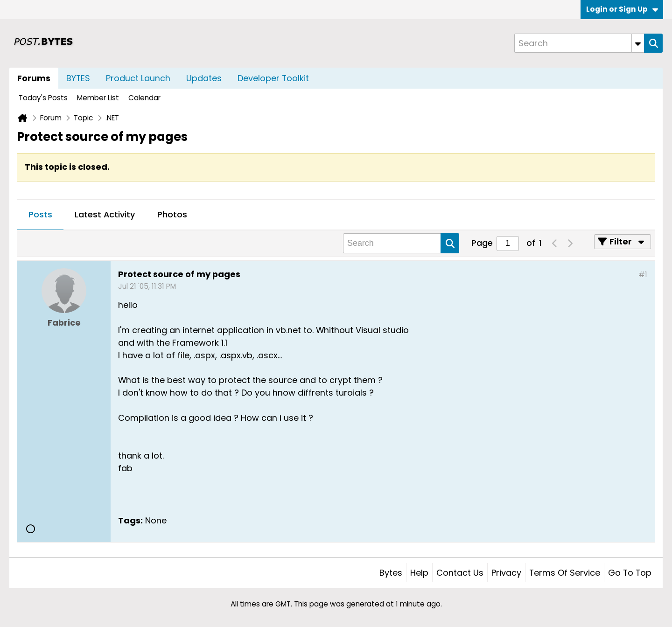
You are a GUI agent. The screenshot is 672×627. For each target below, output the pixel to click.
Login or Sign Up (622, 9)
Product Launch (138, 78)
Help (419, 573)
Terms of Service (565, 573)
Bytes (391, 573)
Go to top (630, 573)
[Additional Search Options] (638, 43)
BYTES (78, 78)
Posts (40, 214)
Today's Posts (43, 98)
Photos (172, 214)
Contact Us (460, 573)
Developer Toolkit (273, 78)
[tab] (40, 215)
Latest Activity (105, 214)
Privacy (506, 573)
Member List (98, 98)
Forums (34, 78)
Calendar (144, 98)
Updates (204, 78)
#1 (643, 275)
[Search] (579, 43)
